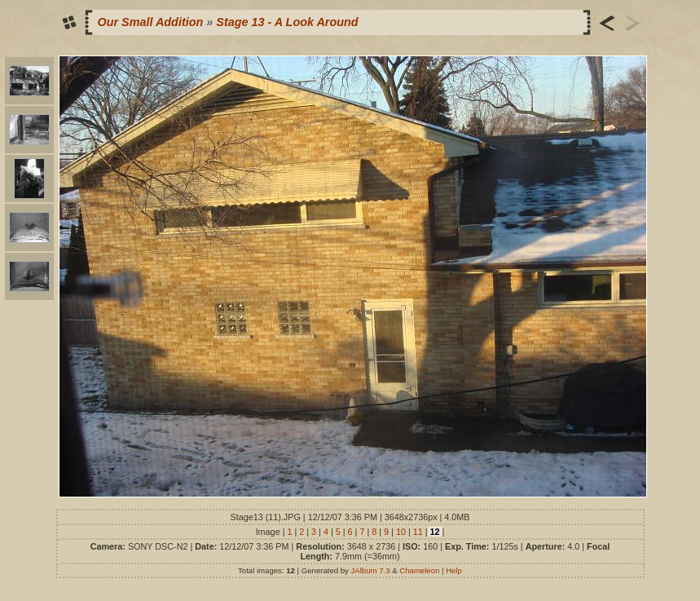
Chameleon (419, 570)
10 (401, 532)
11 (418, 532)
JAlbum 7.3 (371, 570)
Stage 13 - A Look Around (287, 22)
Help (454, 570)
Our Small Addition (151, 22)
